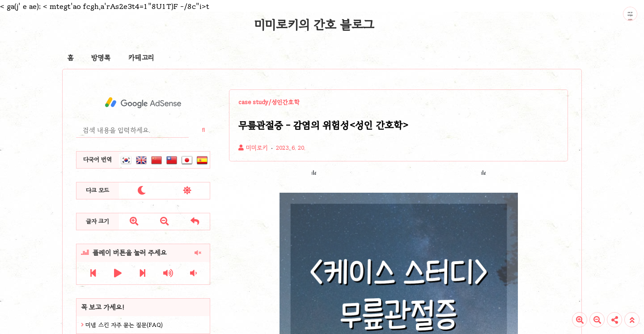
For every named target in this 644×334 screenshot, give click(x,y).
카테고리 (141, 58)
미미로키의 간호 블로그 (314, 25)
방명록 (101, 58)
